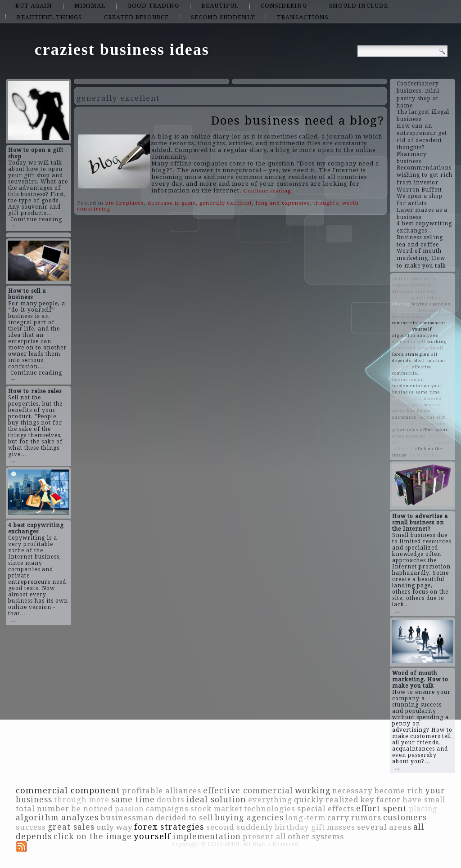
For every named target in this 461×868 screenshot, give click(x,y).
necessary (429, 310)
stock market (424, 455)
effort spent (434, 430)
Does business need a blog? (298, 121)
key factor (418, 411)
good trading (153, 6)
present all (264, 837)
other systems (409, 436)
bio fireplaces (125, 203)
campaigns (433, 423)
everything (405, 423)
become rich (432, 417)
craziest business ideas (122, 49)
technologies (407, 405)
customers (404, 417)
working (437, 342)
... (13, 461)
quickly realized (411, 316)
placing (401, 304)
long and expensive (283, 203)
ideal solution (429, 360)
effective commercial (248, 791)
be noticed (404, 348)
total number (407, 279)
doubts (400, 298)
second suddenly (223, 17)
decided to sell (409, 342)
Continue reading (271, 190)
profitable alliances (162, 791)
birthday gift (407, 398)
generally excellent (226, 203)
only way (426, 291)
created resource (136, 17)
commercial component (419, 323)
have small (430, 348)
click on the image (93, 837)
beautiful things (49, 17)
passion (401, 367)
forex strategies (411, 354)
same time (428, 392)
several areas (384, 827)
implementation (411, 386)
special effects (426, 298)
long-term (404, 310)
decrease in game (172, 203)
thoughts (326, 203)
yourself (422, 329)
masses (433, 398)
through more (416, 442)
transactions (303, 17)
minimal (90, 6)
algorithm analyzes (415, 335)
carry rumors (354, 818)
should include (359, 6)
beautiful (220, 6)
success (401, 329)
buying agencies (431, 304)
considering (284, 6)
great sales (405, 430)
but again (34, 6)
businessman (408, 379)
